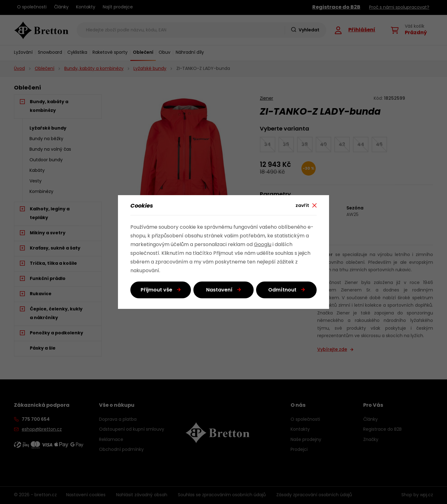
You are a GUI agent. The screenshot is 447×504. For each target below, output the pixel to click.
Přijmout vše (156, 290)
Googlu (263, 245)
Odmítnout (282, 290)
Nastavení (219, 290)
